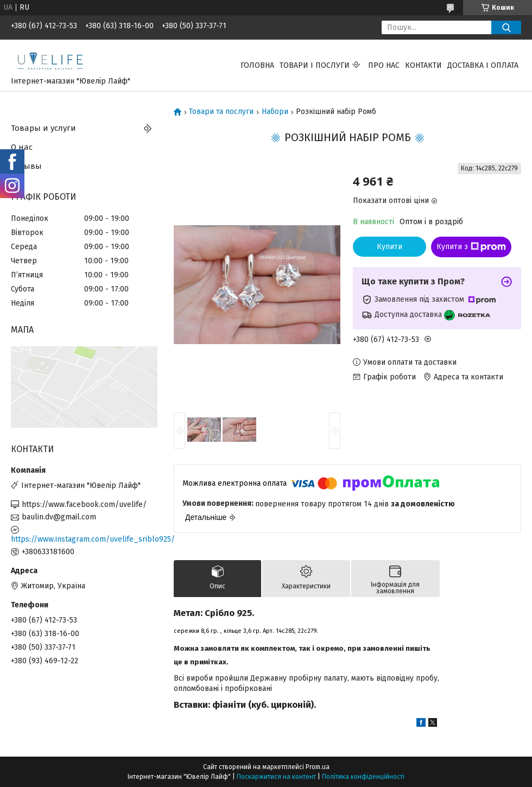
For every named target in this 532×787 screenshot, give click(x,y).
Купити (389, 247)
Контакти (423, 65)
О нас (22, 147)
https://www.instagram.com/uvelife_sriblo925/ (84, 539)
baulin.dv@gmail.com (59, 517)
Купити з (471, 247)
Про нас (384, 65)
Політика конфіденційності (363, 777)
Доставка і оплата (483, 65)
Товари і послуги (315, 65)
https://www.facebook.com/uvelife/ (84, 504)
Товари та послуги (221, 112)
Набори (275, 112)
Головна (257, 65)
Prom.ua (318, 767)
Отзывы (26, 166)
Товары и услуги (43, 128)
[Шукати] (506, 27)
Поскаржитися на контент (276, 777)
